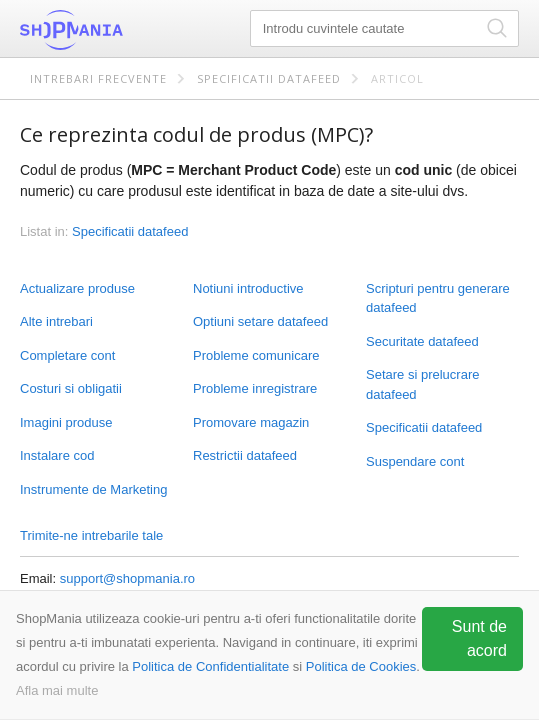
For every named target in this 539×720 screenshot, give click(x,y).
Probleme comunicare (256, 355)
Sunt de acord (479, 638)
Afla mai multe (57, 690)
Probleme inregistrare (255, 388)
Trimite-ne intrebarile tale (91, 535)
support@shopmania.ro (127, 578)
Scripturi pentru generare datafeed (438, 298)
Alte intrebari (56, 321)
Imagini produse (66, 422)
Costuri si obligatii (71, 388)
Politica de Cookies (361, 666)
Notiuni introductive (248, 288)
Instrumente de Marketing (93, 489)
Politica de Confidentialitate (210, 666)
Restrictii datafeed (245, 455)
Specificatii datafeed (269, 78)
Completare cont (67, 355)
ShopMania (120, 30)
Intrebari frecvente (98, 78)
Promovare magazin (251, 422)
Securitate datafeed (422, 341)
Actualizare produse (77, 288)
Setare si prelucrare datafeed (422, 384)
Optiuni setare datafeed (260, 321)
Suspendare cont (415, 461)
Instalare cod (57, 455)
